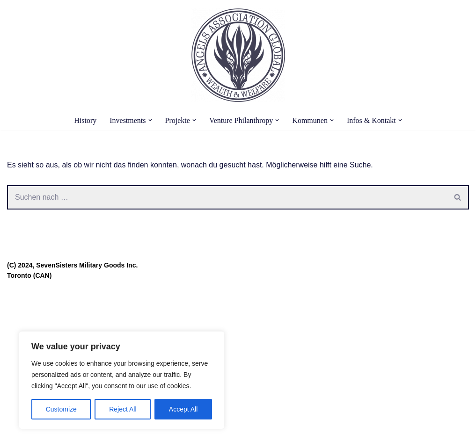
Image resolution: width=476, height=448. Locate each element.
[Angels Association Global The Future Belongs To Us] (238, 55)
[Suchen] (227, 197)
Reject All (123, 409)
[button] (150, 120)
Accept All (183, 409)
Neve (16, 436)
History (85, 120)
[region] (122, 380)
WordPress (101, 436)
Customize (61, 409)
